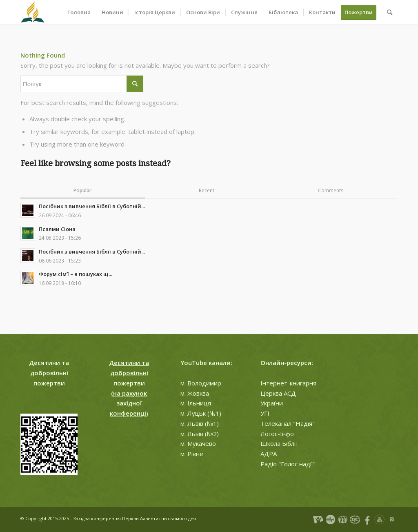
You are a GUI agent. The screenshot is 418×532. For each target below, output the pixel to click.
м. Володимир (201, 383)
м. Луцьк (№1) (201, 413)
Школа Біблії (279, 443)
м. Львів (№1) (200, 423)
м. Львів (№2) (200, 434)
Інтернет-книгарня (288, 383)
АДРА (269, 454)
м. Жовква (195, 393)
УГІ (265, 413)
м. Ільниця (196, 403)
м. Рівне (192, 454)
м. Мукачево (198, 443)
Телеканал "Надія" (288, 423)
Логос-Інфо (277, 434)
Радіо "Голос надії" (288, 464)
